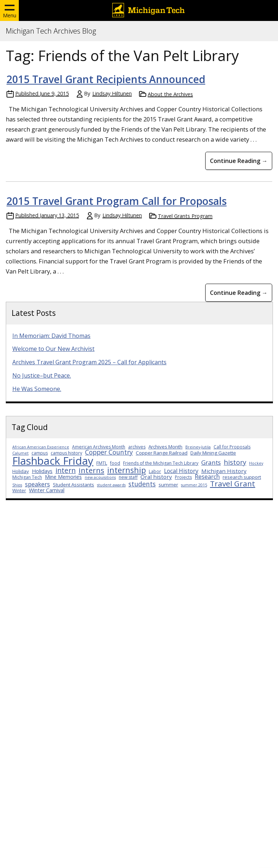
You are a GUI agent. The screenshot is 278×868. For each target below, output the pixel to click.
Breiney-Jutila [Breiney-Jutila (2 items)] (198, 447)
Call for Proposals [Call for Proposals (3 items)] (232, 447)
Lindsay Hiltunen (112, 93)
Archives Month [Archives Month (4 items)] (165, 447)
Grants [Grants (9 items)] (211, 462)
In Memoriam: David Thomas (51, 336)
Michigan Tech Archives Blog (51, 31)
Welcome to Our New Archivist (53, 349)
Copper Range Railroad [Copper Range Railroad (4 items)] (162, 453)
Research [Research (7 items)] (207, 477)
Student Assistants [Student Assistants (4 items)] (73, 485)
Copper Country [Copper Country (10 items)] (109, 452)
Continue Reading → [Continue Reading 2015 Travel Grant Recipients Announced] (239, 161)
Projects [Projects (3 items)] (183, 477)
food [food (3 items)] (115, 463)
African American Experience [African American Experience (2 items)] (41, 447)
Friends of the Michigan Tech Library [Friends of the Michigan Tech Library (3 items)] (161, 463)
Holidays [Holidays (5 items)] (42, 471)
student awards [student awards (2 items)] (111, 485)
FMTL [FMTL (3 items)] (102, 463)
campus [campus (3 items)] (40, 453)
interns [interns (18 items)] (91, 470)
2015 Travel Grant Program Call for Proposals (117, 201)
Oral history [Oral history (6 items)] (156, 477)
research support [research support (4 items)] (242, 477)
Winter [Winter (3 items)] (19, 491)
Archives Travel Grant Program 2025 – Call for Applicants (89, 362)
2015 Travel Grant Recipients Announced (106, 79)
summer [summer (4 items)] (168, 485)
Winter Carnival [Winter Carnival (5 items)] (47, 490)
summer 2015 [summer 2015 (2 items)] (194, 485)
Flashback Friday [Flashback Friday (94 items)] (53, 461)
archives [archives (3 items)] (137, 447)
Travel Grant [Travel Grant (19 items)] (233, 484)
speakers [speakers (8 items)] (37, 484)
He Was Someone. (37, 389)
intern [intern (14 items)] (66, 470)
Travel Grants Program (185, 216)
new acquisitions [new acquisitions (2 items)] (100, 477)
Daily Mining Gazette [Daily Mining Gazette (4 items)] (213, 453)
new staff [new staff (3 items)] (128, 477)
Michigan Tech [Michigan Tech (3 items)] (27, 477)
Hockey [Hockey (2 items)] (256, 463)
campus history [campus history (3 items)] (66, 453)
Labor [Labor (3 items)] (155, 471)
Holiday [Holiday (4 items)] (21, 471)
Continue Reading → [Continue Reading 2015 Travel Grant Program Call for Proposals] (239, 293)
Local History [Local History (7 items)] (181, 471)
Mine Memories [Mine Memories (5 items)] (63, 477)
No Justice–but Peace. (42, 375)
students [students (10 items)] (142, 484)
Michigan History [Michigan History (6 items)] (224, 471)
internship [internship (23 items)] (127, 470)
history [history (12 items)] (235, 462)
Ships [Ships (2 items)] (17, 485)
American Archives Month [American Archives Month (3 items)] (99, 447)
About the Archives (170, 94)
